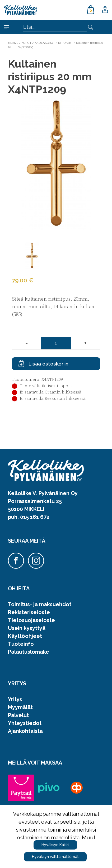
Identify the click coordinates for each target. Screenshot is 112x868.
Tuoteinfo (21, 644)
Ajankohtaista (25, 731)
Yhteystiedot (25, 723)
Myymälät (20, 707)
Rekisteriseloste (29, 612)
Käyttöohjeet (25, 636)
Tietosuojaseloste (31, 620)
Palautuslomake (29, 652)
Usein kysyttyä (27, 628)
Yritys (15, 699)
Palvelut (18, 715)
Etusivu (13, 43)
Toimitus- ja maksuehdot (40, 604)
